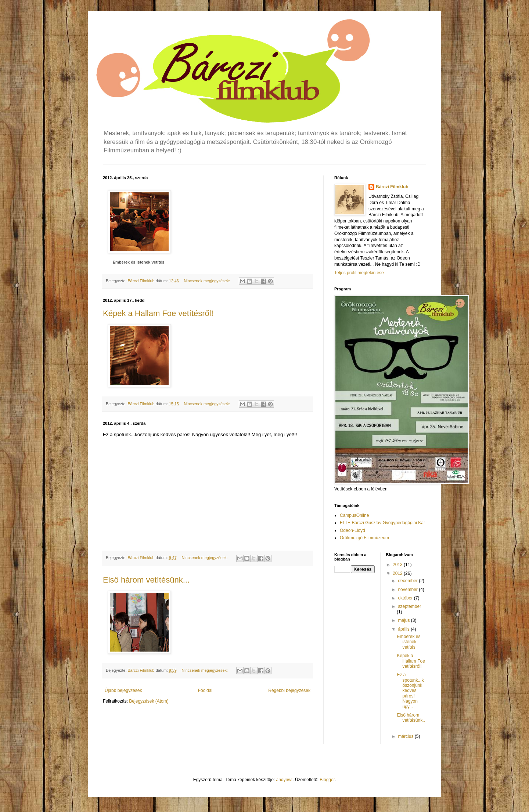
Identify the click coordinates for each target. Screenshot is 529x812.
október (406, 598)
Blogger (327, 780)
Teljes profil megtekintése (359, 273)
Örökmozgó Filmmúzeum (364, 538)
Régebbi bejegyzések (289, 690)
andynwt (285, 780)
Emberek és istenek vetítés (139, 262)
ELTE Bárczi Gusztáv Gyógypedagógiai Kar (382, 523)
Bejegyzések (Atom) (149, 701)
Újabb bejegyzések (123, 690)
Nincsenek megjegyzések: (207, 281)
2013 (398, 565)
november (408, 590)
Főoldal (205, 690)
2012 (398, 573)
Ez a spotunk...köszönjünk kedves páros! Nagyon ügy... (410, 690)
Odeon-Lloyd (352, 530)
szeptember (409, 606)
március (406, 736)
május (404, 620)
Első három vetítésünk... (146, 580)
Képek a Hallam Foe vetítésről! (158, 313)
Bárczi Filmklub (392, 187)
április (404, 629)
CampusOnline (354, 515)
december (408, 581)
